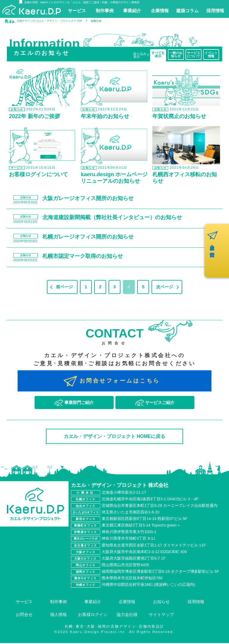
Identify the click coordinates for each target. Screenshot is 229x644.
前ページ (64, 288)
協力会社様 (127, 616)
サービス (24, 603)
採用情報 (196, 603)
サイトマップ (161, 616)
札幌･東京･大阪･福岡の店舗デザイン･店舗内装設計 (115, 627)
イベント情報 (211, 54)
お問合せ (24, 616)
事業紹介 (93, 603)
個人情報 (58, 616)
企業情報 (127, 603)
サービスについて (194, 54)
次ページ (165, 288)
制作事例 (58, 603)
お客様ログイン (93, 616)
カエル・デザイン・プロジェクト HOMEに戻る (114, 437)
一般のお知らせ (176, 54)
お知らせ (161, 603)
